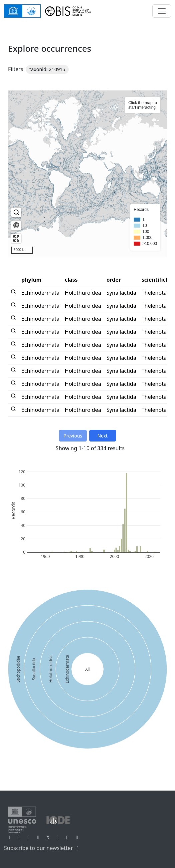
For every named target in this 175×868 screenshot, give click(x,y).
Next (102, 436)
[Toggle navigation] (162, 11)
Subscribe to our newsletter (42, 848)
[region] (87, 174)
